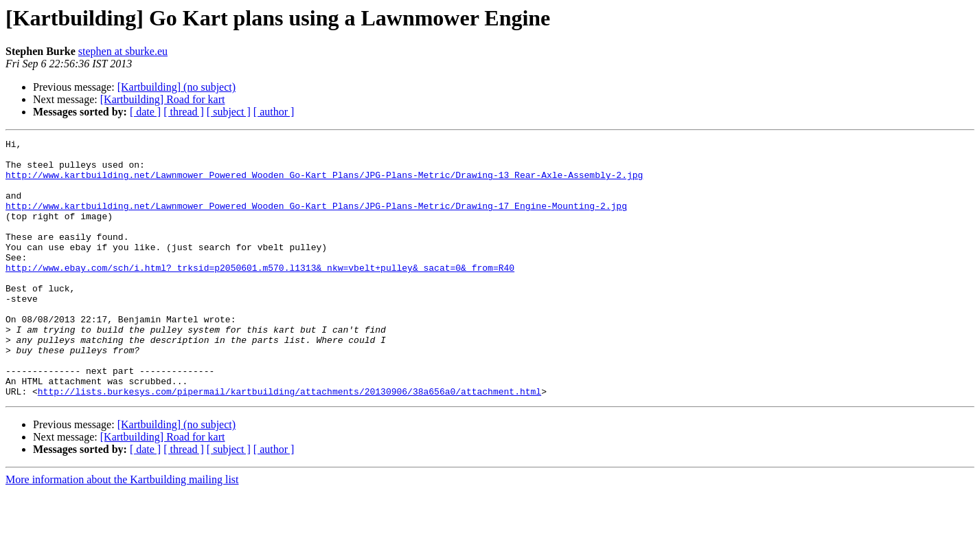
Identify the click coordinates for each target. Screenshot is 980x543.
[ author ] (274, 112)
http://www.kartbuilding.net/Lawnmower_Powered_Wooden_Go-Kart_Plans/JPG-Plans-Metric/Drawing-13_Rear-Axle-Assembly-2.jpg (324, 183)
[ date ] (145, 112)
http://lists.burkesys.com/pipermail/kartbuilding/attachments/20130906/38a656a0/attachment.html (289, 443)
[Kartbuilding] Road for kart (163, 99)
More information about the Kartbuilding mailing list (122, 531)
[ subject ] (229, 112)
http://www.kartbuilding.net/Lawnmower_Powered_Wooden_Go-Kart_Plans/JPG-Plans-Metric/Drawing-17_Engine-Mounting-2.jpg (316, 220)
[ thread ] (184, 112)
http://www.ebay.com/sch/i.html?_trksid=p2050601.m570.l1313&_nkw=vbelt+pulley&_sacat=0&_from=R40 (260, 294)
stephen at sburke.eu (123, 51)
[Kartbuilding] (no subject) (176, 87)
